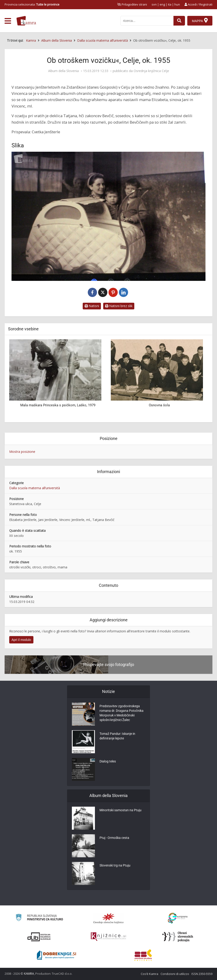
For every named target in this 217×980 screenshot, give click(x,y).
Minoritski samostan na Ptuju (120, 810)
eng (162, 4)
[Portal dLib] (39, 937)
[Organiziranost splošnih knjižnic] (108, 918)
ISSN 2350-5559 (202, 974)
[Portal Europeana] (178, 918)
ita (170, 4)
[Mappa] (200, 21)
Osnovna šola (159, 405)
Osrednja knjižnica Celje (151, 71)
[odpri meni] (8, 21)
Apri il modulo (21, 640)
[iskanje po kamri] (147, 21)
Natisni (92, 306)
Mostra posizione (22, 452)
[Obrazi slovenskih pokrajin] (178, 937)
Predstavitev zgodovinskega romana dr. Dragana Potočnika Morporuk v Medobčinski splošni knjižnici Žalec (122, 713)
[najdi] (179, 21)
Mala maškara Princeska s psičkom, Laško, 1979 (58, 405)
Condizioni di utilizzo (175, 974)
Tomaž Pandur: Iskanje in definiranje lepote (117, 736)
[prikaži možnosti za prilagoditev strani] (132, 4)
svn (154, 4)
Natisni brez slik (119, 306)
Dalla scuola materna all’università (35, 488)
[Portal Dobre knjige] (56, 955)
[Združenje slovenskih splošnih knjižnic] (108, 937)
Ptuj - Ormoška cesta (114, 838)
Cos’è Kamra (150, 974)
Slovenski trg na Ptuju (115, 865)
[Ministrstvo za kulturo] (39, 918)
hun (177, 4)
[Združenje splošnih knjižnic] (143, 955)
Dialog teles (108, 761)
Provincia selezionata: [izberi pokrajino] (32, 4)
